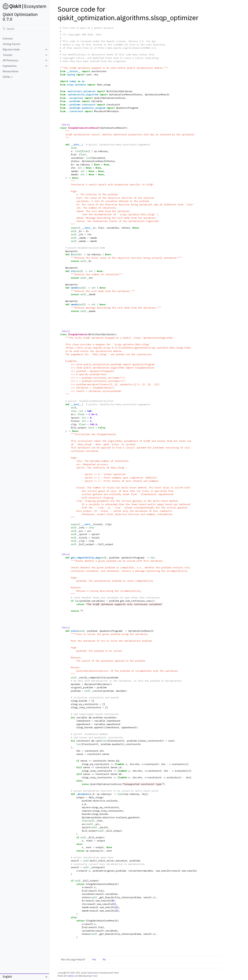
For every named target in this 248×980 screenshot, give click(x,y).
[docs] (66, 125)
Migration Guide (11, 50)
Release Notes (11, 71)
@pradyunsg (85, 976)
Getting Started (11, 44)
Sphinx (71, 976)
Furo (95, 976)
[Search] (25, 29)
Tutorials (8, 55)
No (104, 960)
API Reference (11, 60)
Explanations (10, 66)
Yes (94, 960)
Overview (8, 39)
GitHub (6, 77)
